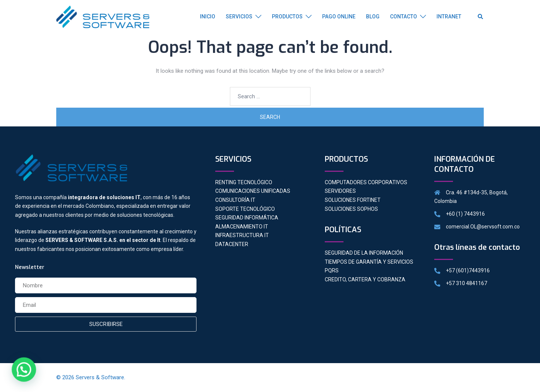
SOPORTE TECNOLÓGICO (245, 209)
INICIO (208, 17)
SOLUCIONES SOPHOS (351, 209)
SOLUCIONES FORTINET (353, 200)
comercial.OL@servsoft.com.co (483, 227)
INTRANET (449, 17)
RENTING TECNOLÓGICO (244, 182)
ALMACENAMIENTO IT (242, 227)
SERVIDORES (340, 191)
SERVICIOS (239, 17)
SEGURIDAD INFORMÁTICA (247, 218)
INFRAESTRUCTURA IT (242, 235)
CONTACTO (403, 17)
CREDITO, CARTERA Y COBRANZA (365, 279)
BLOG (373, 17)
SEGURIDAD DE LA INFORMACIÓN (364, 253)
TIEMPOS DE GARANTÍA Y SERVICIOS (369, 262)
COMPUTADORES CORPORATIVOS (366, 182)
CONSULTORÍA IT (235, 200)
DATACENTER (232, 244)
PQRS (332, 270)
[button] (21, 370)
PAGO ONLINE (339, 17)
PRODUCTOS (287, 17)
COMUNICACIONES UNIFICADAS (253, 191)
